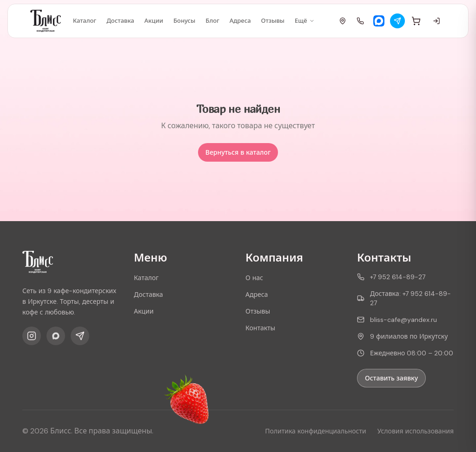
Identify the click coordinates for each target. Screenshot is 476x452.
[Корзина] (416, 21)
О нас (254, 278)
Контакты (260, 328)
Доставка (120, 21)
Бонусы (184, 21)
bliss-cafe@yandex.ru (397, 320)
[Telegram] (397, 21)
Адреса (240, 21)
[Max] (379, 21)
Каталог (85, 21)
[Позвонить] (360, 21)
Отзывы (273, 21)
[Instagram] (32, 336)
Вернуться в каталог (238, 152)
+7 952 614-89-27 (391, 277)
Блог (212, 21)
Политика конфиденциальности (315, 431)
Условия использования (416, 431)
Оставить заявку (391, 378)
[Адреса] (343, 21)
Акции (154, 21)
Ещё (304, 21)
